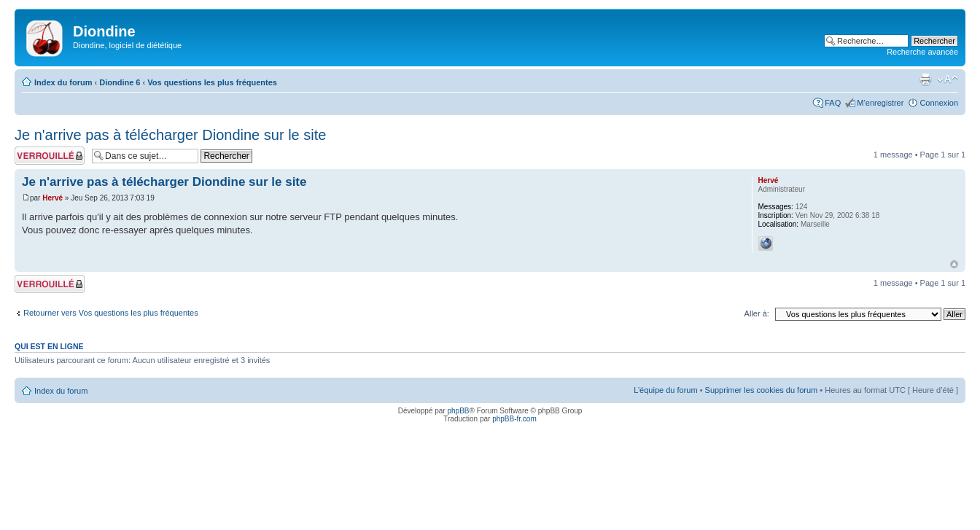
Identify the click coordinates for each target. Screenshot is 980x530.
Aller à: (757, 313)
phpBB (458, 411)
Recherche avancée (922, 52)
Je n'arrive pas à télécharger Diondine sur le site (170, 135)
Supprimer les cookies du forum (762, 390)
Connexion (939, 103)
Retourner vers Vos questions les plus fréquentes (111, 313)
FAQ (833, 103)
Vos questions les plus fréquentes (212, 82)
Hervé (52, 198)
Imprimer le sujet (925, 79)
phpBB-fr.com (514, 419)
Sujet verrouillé (50, 156)
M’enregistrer (880, 103)
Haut (954, 264)
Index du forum (63, 82)
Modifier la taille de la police (948, 79)
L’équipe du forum (665, 390)
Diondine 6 (120, 82)
